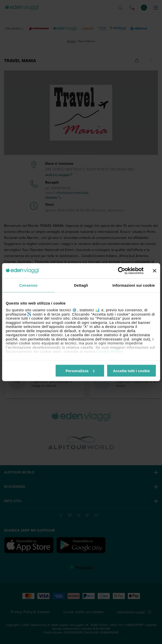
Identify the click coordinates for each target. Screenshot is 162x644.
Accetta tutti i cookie (131, 371)
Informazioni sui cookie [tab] (134, 285)
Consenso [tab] (28, 285)
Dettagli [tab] (81, 285)
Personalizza (80, 371)
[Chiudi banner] (154, 271)
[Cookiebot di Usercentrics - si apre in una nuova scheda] (121, 271)
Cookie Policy (110, 351)
